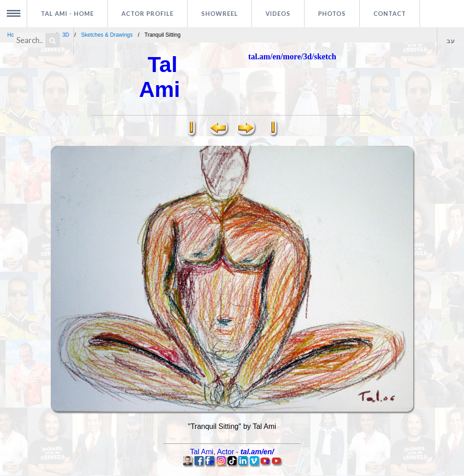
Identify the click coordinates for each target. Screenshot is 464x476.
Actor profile (147, 14)
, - (232, 452)
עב (451, 41)
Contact (390, 14)
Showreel (220, 14)
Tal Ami (67, 14)
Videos (278, 14)
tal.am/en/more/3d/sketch (292, 57)
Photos (332, 14)
